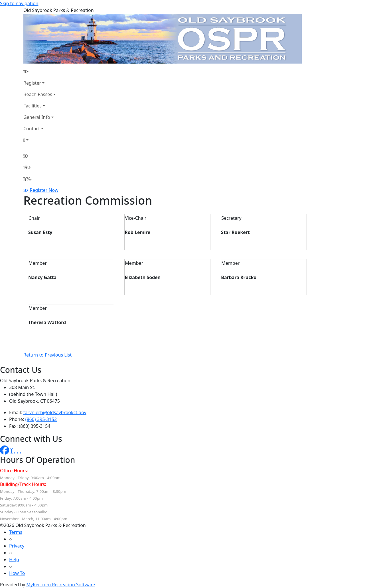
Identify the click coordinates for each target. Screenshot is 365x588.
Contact (32, 129)
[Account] (39, 140)
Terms (16, 532)
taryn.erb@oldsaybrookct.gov (55, 412)
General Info (37, 117)
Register (32, 83)
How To (17, 573)
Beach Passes (38, 94)
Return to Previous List (47, 355)
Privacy (17, 546)
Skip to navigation (19, 3)
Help (14, 559)
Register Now (44, 190)
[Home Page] (39, 72)
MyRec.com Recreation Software (61, 585)
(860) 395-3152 (41, 419)
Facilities (33, 106)
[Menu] (27, 179)
